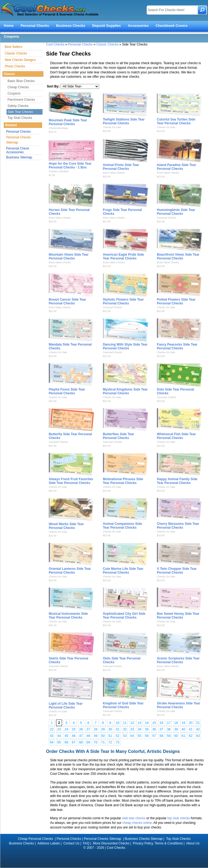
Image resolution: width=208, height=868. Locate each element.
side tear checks (134, 818)
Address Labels (49, 843)
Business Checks (71, 26)
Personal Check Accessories (18, 150)
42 (198, 729)
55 (139, 736)
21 (198, 723)
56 (147, 736)
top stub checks (179, 818)
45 (66, 736)
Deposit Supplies (107, 26)
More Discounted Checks (111, 843)
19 (183, 723)
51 (110, 736)
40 (183, 729)
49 (95, 736)
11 (125, 723)
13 (139, 723)
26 (81, 729)
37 (161, 729)
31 (117, 729)
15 (154, 723)
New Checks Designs (20, 60)
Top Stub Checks (20, 118)
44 (59, 736)
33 (132, 729)
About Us (193, 843)
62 (191, 736)
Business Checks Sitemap (144, 839)
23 (59, 729)
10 (117, 723)
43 (52, 736)
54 (132, 736)
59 (169, 736)
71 (103, 742)
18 (176, 723)
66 (66, 742)
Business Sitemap (19, 157)
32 (125, 729)
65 (59, 742)
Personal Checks (35, 26)
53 (125, 736)
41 (191, 729)
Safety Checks (18, 106)
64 (52, 742)
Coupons (11, 36)
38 (169, 729)
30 (110, 729)
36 (154, 729)
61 (183, 736)
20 (191, 723)
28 (95, 729)
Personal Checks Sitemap (19, 140)
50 (103, 736)
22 (52, 729)
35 (147, 729)
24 (66, 729)
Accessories (138, 26)
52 (117, 736)
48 (88, 736)
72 (110, 742)
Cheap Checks (18, 87)
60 (176, 736)
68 (81, 742)
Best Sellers (14, 47)
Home (9, 26)
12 (132, 723)
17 (169, 723)
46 (74, 736)
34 (139, 729)
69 (88, 742)
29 (103, 729)
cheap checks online (137, 823)
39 (176, 729)
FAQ (86, 843)
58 (161, 736)
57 (154, 736)
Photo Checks (15, 66)
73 (117, 742)
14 (147, 723)
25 (74, 729)
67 (74, 742)
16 (161, 723)
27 (88, 729)
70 (95, 742)
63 (198, 736)
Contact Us (71, 843)
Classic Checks (107, 44)
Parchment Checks (21, 100)
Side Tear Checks (20, 112)
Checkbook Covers (172, 26)
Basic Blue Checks (21, 81)
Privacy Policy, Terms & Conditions (158, 843)
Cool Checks (55, 44)
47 (81, 736)
